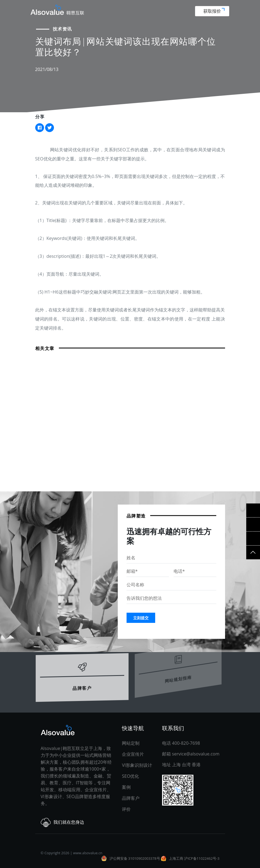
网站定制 (131, 743)
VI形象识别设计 (137, 765)
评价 (126, 809)
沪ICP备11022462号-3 (202, 858)
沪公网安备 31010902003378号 (135, 858)
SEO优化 (130, 776)
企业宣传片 (133, 754)
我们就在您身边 (62, 822)
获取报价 (214, 11)
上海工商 (176, 858)
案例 (126, 787)
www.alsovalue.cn (88, 853)
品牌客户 (82, 681)
